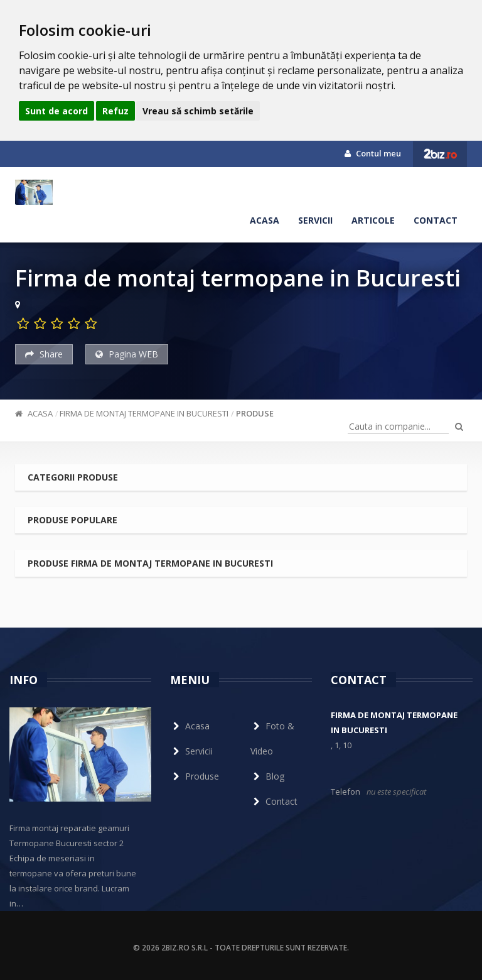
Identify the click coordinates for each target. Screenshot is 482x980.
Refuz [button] (115, 111)
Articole (373, 220)
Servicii (315, 220)
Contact (436, 220)
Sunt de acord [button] (56, 111)
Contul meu (373, 153)
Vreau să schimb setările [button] (198, 111)
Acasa (265, 220)
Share (44, 354)
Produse (255, 413)
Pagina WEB (127, 354)
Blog (267, 776)
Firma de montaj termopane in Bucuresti (144, 413)
